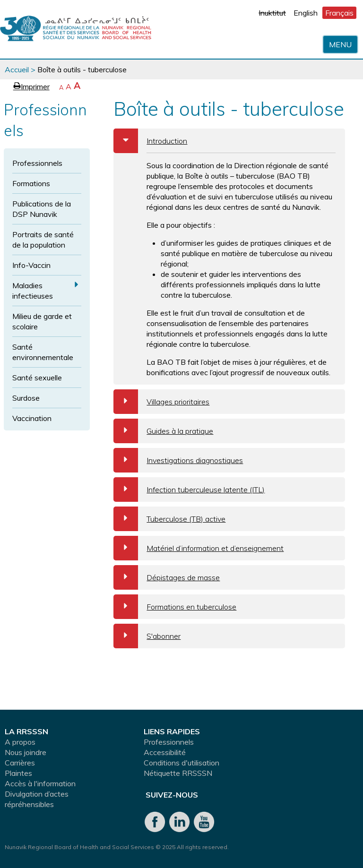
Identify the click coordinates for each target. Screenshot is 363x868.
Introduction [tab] (150, 141)
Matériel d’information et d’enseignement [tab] (199, 548)
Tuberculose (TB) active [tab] (169, 519)
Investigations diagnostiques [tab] (178, 460)
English (306, 13)
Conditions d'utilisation (181, 763)
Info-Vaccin (31, 265)
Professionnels (37, 163)
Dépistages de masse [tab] (167, 577)
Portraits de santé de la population (43, 240)
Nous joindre (26, 752)
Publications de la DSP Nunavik (42, 209)
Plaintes (18, 773)
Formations (31, 183)
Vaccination (32, 418)
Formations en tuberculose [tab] (175, 607)
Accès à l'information (40, 783)
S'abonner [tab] (147, 636)
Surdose (26, 398)
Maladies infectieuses (33, 291)
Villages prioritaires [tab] (161, 402)
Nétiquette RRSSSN (178, 773)
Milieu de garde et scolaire (42, 321)
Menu (340, 44)
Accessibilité (165, 752)
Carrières (20, 763)
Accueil (17, 69)
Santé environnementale (43, 352)
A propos (20, 742)
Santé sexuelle (37, 378)
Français (339, 13)
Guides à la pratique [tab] (163, 431)
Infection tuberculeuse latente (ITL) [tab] (189, 490)
